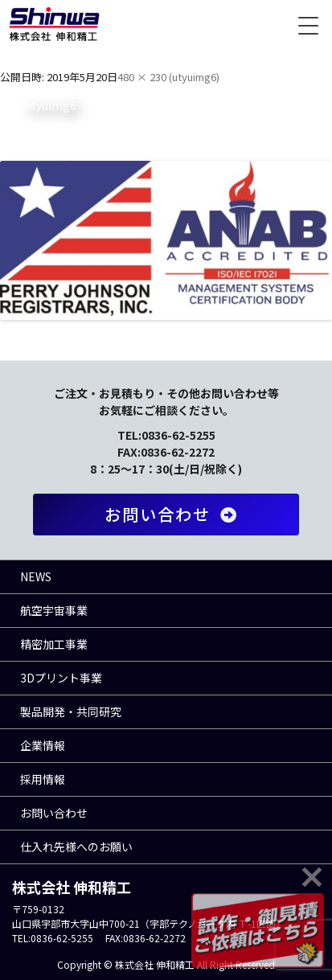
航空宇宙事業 (54, 610)
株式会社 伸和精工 (54, 24)
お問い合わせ (174, 514)
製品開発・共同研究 (71, 711)
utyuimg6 (194, 77)
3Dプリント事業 (61, 678)
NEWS (36, 576)
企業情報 (43, 745)
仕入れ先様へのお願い (76, 847)
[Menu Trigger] (308, 24)
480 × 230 (142, 77)
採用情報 (43, 779)
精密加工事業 (54, 644)
